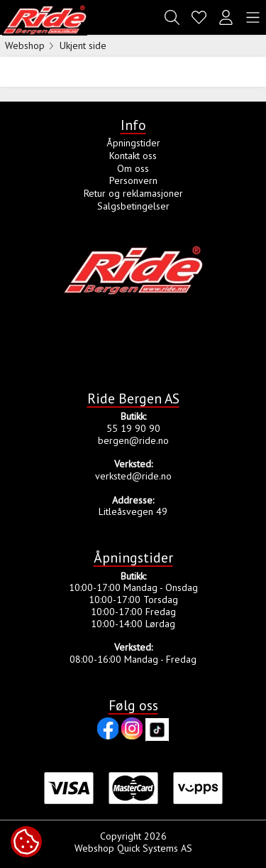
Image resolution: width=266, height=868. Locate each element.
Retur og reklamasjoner (133, 193)
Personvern (133, 180)
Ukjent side (83, 45)
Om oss (133, 168)
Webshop (25, 45)
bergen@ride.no (133, 440)
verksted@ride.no (133, 476)
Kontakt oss (133, 156)
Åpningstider (133, 143)
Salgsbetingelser (133, 206)
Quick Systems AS (155, 848)
